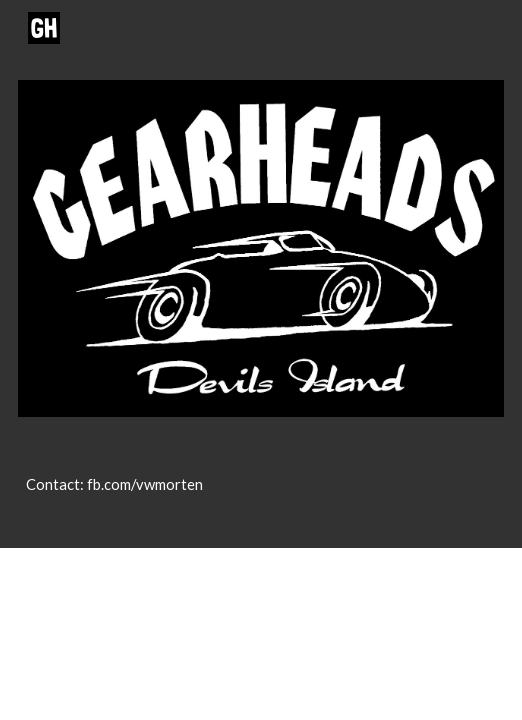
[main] (261, 494)
